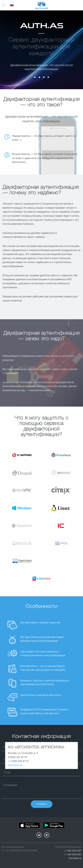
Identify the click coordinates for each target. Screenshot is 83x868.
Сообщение (10, 785)
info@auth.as (15, 765)
